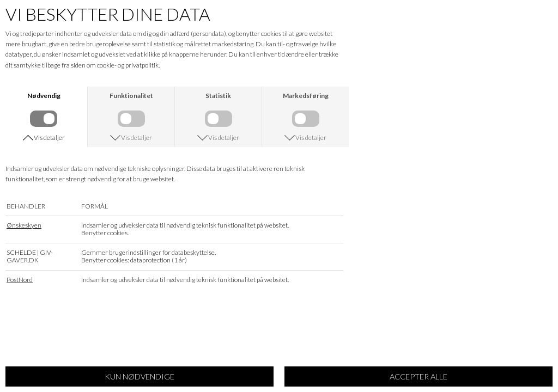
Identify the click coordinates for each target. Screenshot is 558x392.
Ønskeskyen (24, 229)
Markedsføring (306, 96)
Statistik (218, 96)
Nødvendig (44, 96)
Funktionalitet (131, 96)
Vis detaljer (49, 142)
